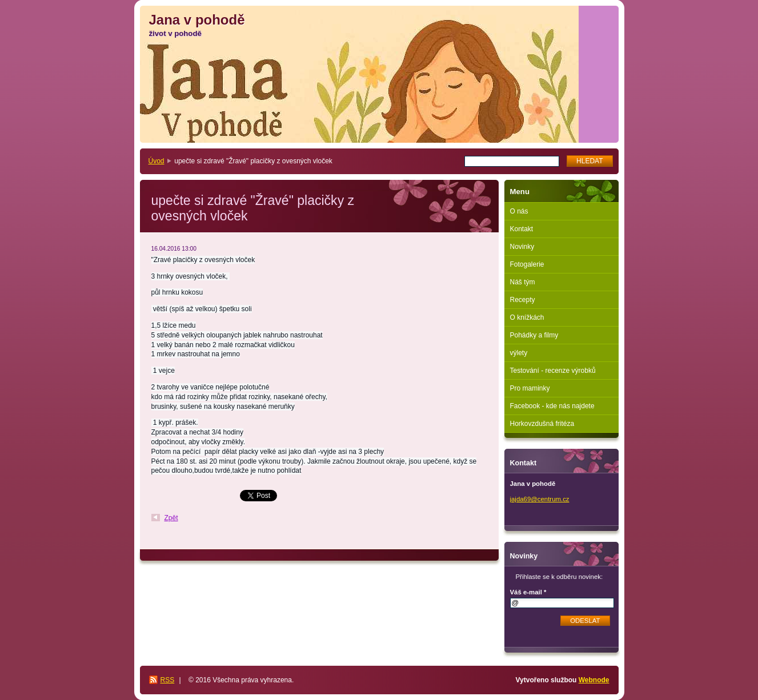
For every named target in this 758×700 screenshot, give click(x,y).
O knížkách (527, 317)
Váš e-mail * (528, 592)
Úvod (157, 161)
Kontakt (522, 229)
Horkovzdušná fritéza (542, 424)
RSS (168, 680)
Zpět (171, 518)
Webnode (594, 680)
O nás (519, 211)
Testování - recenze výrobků (553, 371)
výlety (519, 353)
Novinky (522, 247)
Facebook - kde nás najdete (552, 406)
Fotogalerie (527, 264)
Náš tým (523, 282)
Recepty (523, 300)
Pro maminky (530, 388)
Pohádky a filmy (534, 335)
